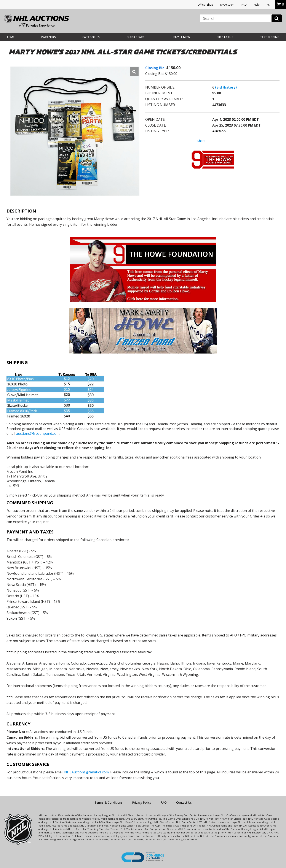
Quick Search (137, 37)
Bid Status (225, 37)
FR (268, 5)
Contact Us (184, 802)
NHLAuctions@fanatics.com (86, 772)
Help (257, 5)
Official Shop (205, 5)
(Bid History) (226, 87)
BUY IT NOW (182, 37)
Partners (49, 37)
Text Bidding (270, 37)
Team (10, 37)
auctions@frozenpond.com (38, 433)
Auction (219, 131)
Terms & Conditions (109, 802)
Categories (91, 37)
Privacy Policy (142, 802)
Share (201, 141)
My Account (227, 5)
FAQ (244, 5)
